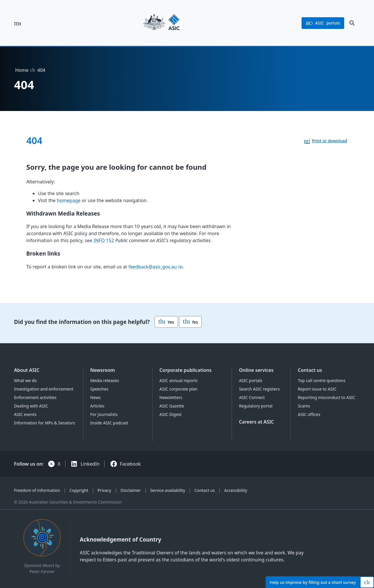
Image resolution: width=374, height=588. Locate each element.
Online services (256, 370)
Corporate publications (186, 370)
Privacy (104, 490)
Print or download (330, 141)
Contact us (310, 370)
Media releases (105, 380)
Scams (304, 406)
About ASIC (27, 370)
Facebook (130, 464)
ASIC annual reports (179, 380)
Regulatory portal (256, 406)
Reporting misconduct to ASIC (326, 397)
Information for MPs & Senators (45, 423)
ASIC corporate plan (179, 389)
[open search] (352, 23)
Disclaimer (131, 490)
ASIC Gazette (172, 406)
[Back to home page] (161, 23)
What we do (25, 380)
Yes (166, 322)
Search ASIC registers (259, 389)
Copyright (79, 490)
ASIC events (25, 414)
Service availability (168, 490)
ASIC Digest (171, 414)
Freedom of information (37, 490)
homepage (69, 200)
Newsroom (103, 370)
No (190, 322)
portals (323, 23)
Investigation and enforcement (44, 389)
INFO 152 (104, 240)
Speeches (99, 389)
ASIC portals (251, 380)
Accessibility (236, 490)
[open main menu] (18, 23)
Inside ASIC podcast (109, 423)
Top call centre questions (322, 380)
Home (22, 70)
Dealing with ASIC (31, 406)
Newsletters (171, 397)
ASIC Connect (252, 397)
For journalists (104, 414)
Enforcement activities (35, 397)
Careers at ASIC (257, 422)
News (96, 397)
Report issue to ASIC (317, 389)
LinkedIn (90, 464)
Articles (97, 406)
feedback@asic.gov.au (153, 267)
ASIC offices (309, 414)
